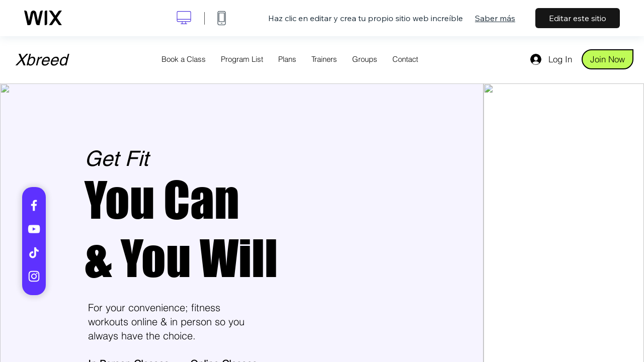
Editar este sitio (578, 18)
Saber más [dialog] (495, 18)
